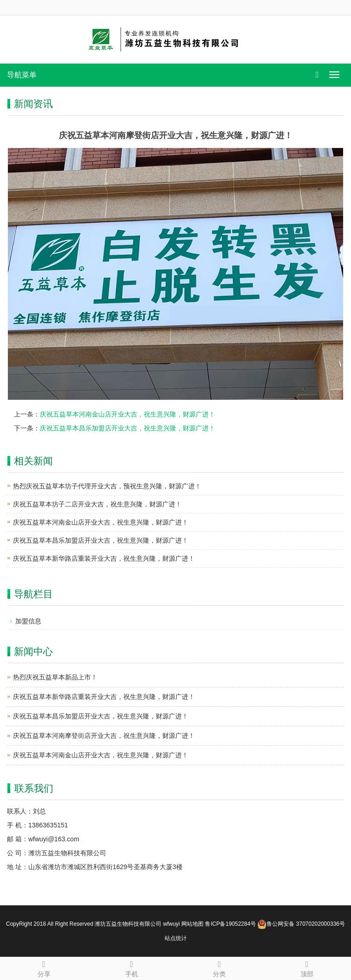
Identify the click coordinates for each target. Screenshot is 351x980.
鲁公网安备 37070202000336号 (301, 924)
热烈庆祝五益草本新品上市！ (55, 677)
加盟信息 (28, 621)
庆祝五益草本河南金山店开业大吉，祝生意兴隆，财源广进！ (128, 414)
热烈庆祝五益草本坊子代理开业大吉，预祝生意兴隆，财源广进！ (107, 486)
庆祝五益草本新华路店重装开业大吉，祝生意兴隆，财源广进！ (104, 558)
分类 (220, 967)
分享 (44, 967)
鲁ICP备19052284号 (230, 924)
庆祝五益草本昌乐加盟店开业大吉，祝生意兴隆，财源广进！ (128, 428)
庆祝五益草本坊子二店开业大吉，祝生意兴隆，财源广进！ (97, 504)
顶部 (307, 967)
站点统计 (176, 938)
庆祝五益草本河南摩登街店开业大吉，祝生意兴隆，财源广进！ (104, 736)
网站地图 (192, 924)
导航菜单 (22, 75)
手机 (131, 967)
